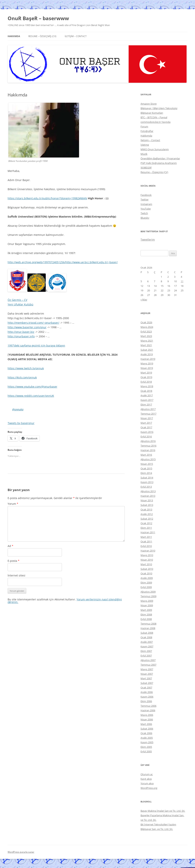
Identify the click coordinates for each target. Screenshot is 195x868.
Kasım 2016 (147, 432)
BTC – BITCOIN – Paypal (154, 117)
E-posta (14, 561)
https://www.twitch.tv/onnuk (26, 368)
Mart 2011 (146, 537)
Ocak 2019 (146, 377)
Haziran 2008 (148, 628)
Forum (144, 126)
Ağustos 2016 (148, 441)
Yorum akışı (147, 783)
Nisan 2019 (147, 368)
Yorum (13, 504)
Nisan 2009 (147, 605)
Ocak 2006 (146, 733)
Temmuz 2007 (148, 665)
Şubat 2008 (147, 633)
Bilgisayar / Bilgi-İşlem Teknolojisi (159, 108)
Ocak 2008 (146, 637)
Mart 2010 (146, 564)
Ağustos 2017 (148, 409)
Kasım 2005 (147, 742)
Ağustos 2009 (148, 592)
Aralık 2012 (147, 514)
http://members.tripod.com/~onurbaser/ (33, 323)
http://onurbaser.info (21, 336)
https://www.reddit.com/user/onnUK (31, 396)
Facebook (146, 195)
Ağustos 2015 (148, 459)
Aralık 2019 (147, 354)
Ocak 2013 (146, 510)
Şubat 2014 (147, 478)
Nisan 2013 (147, 500)
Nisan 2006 (147, 719)
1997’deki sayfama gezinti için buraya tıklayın (36, 345)
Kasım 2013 (147, 482)
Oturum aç (147, 774)
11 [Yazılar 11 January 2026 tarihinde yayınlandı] (182, 281)
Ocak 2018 (146, 391)
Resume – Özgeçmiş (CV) (42, 36)
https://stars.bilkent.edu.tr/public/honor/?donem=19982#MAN (47, 198)
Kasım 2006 (147, 697)
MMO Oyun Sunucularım (155, 149)
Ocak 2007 (146, 688)
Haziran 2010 (148, 551)
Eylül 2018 (146, 382)
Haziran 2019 (148, 359)
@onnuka (18, 409)
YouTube (146, 209)
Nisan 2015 (147, 464)
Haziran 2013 (148, 496)
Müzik (144, 154)
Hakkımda (14, 36)
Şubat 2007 (147, 683)
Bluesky (145, 218)
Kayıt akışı (146, 779)
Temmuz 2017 (148, 414)
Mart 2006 (146, 724)
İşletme (145, 145)
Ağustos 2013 (148, 491)
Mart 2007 (146, 678)
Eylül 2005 (146, 751)
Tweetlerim (148, 240)
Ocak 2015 (146, 468)
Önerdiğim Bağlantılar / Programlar (160, 158)
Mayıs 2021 (147, 341)
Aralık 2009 (147, 578)
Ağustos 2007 (148, 660)
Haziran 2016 (148, 450)
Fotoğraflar (147, 131)
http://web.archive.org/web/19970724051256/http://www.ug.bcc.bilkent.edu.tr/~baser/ (63, 262)
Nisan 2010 (147, 560)
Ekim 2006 (146, 701)
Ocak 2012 (146, 523)
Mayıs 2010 (147, 555)
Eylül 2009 (146, 587)
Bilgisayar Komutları (152, 113)
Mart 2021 (146, 345)
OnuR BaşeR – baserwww (38, 18)
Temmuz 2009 (148, 596)
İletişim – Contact (76, 36)
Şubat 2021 (147, 350)
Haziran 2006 (148, 710)
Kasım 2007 (147, 646)
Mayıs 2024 (147, 327)
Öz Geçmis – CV (17, 300)
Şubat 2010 (147, 569)
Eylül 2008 (146, 619)
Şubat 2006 (147, 729)
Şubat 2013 (147, 505)
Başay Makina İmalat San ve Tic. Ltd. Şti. (163, 811)
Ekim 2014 (146, 473)
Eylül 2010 (146, 546)
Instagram (146, 204)
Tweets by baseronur (21, 423)
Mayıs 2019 (147, 363)
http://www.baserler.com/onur (27, 327)
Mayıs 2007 (147, 669)
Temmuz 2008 (148, 624)
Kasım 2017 (147, 400)
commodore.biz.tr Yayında (155, 122)
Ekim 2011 (146, 528)
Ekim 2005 (146, 747)
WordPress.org (149, 788)
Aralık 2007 (147, 642)
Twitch (144, 213)
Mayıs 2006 (147, 715)
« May (144, 300)
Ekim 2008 (146, 614)
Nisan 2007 (147, 674)
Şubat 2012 (147, 519)
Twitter (145, 200)
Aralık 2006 (147, 692)
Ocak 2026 (146, 322)
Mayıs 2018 (147, 386)
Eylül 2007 (146, 656)
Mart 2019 (146, 373)
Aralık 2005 (147, 738)
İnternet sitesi (16, 575)
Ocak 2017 (146, 427)
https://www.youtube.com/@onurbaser (32, 387)
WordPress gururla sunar (21, 852)
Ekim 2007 (146, 651)
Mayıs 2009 (147, 601)
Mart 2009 (146, 610)
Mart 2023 (146, 336)
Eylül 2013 (146, 487)
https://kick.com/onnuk (22, 377)
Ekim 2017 (146, 405)
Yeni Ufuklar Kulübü (20, 304)
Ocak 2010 (146, 573)
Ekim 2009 (146, 583)
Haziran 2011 (148, 532)
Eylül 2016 (146, 436)
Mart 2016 (146, 455)
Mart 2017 (146, 423)
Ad (10, 546)
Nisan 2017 (147, 418)
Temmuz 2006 (148, 706)
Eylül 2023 (146, 331)
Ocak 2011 (146, 541)
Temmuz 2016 (148, 446)
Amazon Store (149, 104)
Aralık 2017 (147, 395)
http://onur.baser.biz (21, 332)
